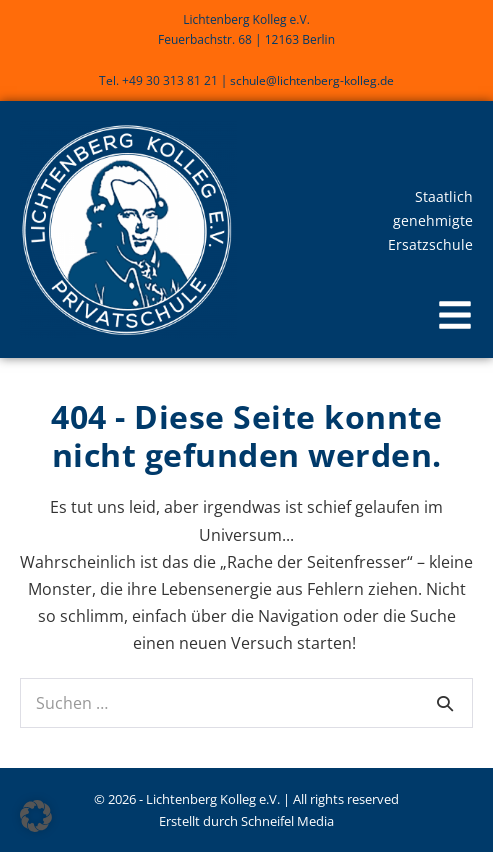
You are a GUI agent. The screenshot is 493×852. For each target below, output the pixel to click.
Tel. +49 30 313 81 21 (158, 80)
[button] (455, 317)
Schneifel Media (287, 821)
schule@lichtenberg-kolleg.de (312, 80)
